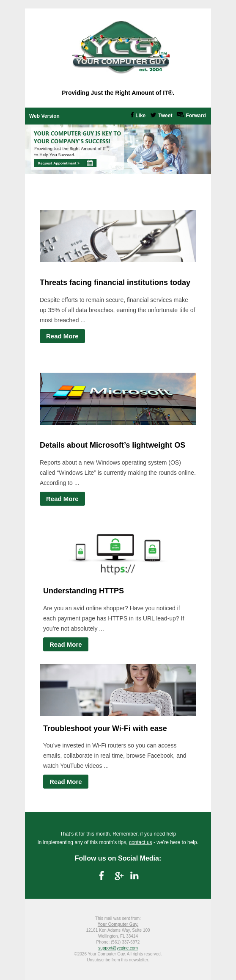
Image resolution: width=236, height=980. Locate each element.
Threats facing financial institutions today (115, 282)
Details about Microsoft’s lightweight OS (113, 445)
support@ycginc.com (118, 948)
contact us (141, 842)
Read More (62, 336)
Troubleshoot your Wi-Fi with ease (105, 728)
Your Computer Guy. (118, 924)
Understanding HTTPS (84, 591)
